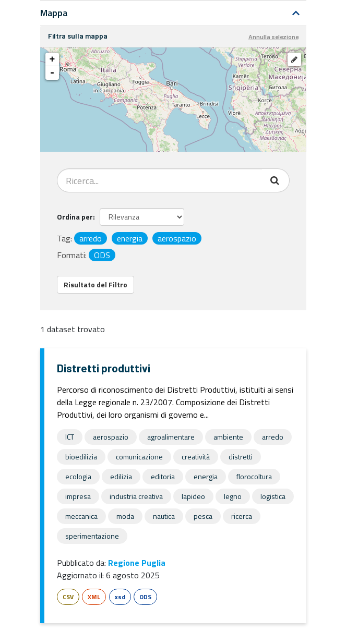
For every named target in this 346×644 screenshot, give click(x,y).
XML (94, 597)
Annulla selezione (273, 37)
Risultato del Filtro (96, 284)
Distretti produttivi (104, 368)
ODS (145, 597)
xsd (120, 597)
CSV (68, 597)
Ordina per (75, 217)
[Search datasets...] (160, 180)
